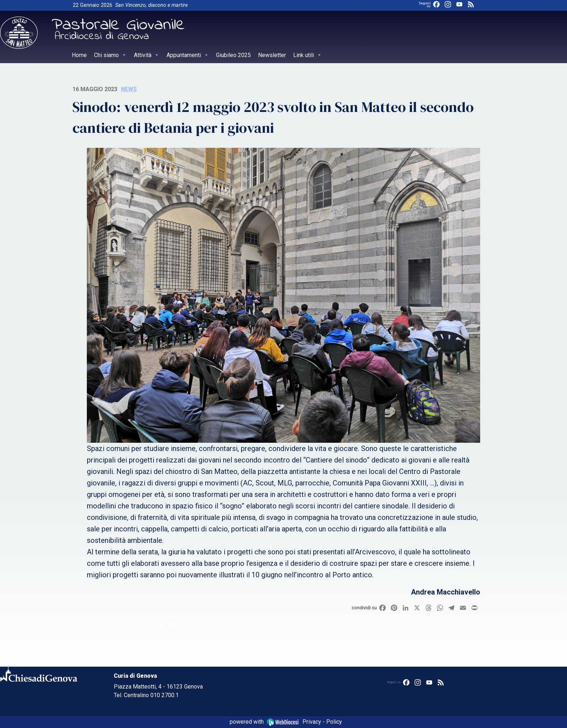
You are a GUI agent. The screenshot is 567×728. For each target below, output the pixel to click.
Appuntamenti (188, 55)
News (129, 89)
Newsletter (272, 55)
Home (79, 55)
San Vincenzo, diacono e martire (151, 5)
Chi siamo (110, 55)
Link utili (308, 55)
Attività (147, 55)
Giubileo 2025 (233, 55)
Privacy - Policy (322, 722)
